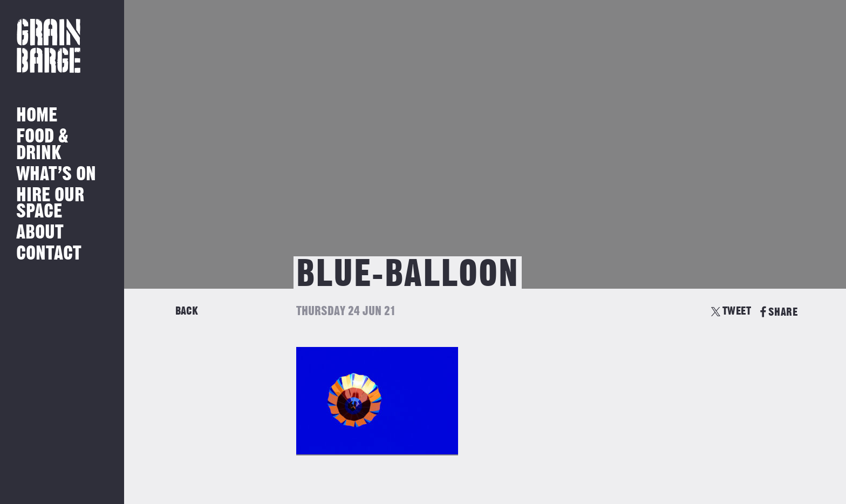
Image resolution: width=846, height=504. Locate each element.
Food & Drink (42, 145)
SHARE (779, 312)
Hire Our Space (50, 204)
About (40, 233)
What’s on (56, 175)
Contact (49, 254)
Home (37, 116)
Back (187, 311)
